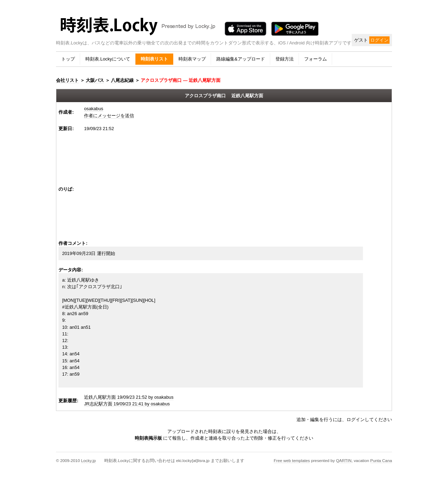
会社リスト (67, 80)
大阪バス (95, 80)
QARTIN (344, 460)
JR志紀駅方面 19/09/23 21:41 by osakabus (127, 404)
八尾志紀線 (122, 80)
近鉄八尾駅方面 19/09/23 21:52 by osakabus (129, 397)
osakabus (94, 109)
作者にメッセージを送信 (109, 116)
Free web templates (292, 460)
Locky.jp (88, 460)
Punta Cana (381, 460)
